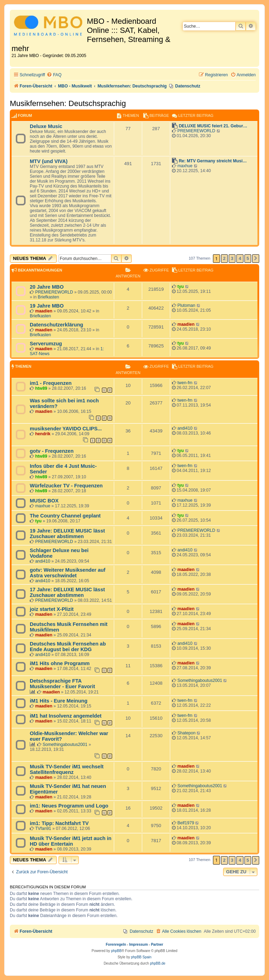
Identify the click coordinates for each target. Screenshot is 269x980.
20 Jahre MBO (47, 287)
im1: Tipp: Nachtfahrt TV (59, 823)
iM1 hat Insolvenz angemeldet (66, 716)
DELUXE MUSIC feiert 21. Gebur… (213, 126)
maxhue (185, 166)
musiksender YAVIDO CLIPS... (66, 429)
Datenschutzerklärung (56, 325)
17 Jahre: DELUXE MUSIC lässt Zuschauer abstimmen (67, 592)
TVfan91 (43, 829)
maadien (44, 311)
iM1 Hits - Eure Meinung (59, 701)
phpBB (116, 951)
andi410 (185, 428)
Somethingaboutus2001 (200, 681)
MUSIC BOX (44, 501)
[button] (256, 259)
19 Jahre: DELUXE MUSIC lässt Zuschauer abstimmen (67, 534)
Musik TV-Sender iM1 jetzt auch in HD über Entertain (71, 841)
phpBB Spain (141, 957)
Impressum (139, 944)
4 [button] (240, 258)
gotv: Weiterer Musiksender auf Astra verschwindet (68, 573)
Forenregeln (116, 944)
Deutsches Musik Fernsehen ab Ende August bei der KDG (68, 647)
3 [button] (232, 258)
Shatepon (186, 733)
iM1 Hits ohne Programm (60, 663)
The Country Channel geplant (65, 516)
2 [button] (224, 258)
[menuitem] (54, 75)
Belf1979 (186, 823)
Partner (157, 944)
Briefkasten (49, 297)
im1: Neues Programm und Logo (69, 806)
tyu (180, 287)
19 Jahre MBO (47, 306)
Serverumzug (46, 344)
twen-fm (185, 383)
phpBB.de (158, 963)
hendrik (43, 434)
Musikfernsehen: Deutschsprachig (68, 103)
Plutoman (186, 305)
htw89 (41, 388)
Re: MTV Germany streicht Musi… (213, 161)
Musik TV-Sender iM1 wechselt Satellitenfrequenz (67, 769)
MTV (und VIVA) (49, 161)
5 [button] (248, 258)
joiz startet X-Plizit (52, 609)
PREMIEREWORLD (196, 131)
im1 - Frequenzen (51, 383)
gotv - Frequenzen (52, 451)
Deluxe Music (46, 126)
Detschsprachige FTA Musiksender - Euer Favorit (62, 684)
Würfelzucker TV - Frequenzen (66, 486)
